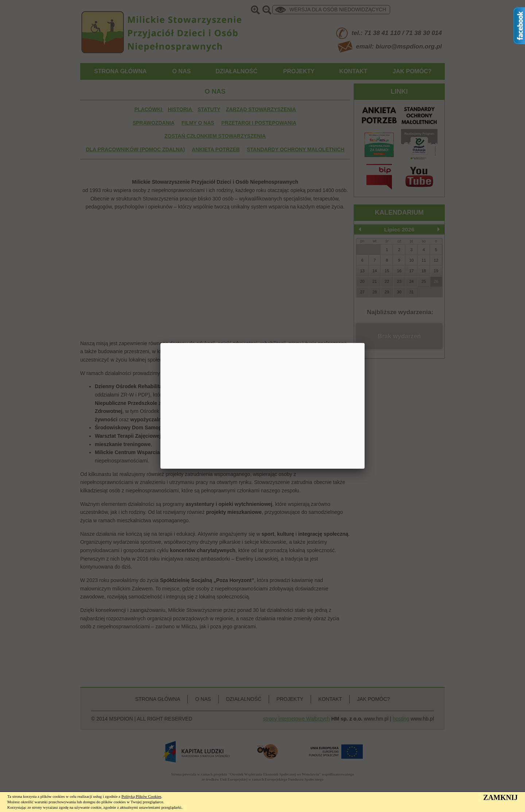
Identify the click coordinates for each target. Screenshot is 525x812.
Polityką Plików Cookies (141, 796)
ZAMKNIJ (501, 797)
